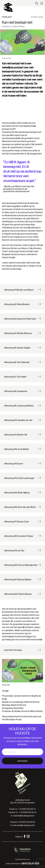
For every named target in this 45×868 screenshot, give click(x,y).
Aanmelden (22, 761)
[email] (22, 752)
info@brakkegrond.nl (25, 816)
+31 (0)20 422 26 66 (26, 822)
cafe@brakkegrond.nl (25, 825)
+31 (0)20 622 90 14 (27, 809)
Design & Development (23, 863)
